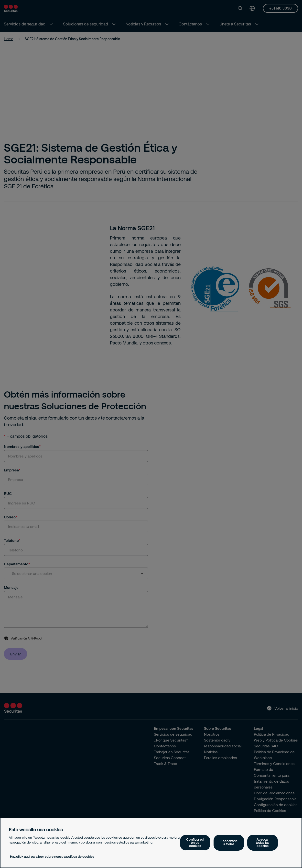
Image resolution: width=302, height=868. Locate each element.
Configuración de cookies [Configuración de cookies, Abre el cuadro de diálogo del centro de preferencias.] (195, 843)
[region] (151, 843)
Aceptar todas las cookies (263, 843)
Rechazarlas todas (229, 842)
